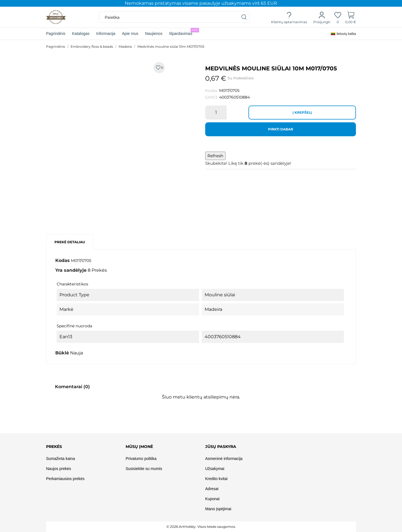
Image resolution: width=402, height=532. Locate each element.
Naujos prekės (59, 469)
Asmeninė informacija (224, 459)
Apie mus (130, 34)
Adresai (212, 489)
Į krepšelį (302, 112)
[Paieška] (244, 17)
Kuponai (212, 499)
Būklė (62, 353)
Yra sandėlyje (71, 270)
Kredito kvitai (216, 479)
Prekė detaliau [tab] (70, 242)
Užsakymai (215, 469)
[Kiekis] (216, 113)
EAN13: (212, 97)
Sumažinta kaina (61, 459)
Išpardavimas (184, 32)
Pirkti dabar (281, 129)
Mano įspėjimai (218, 509)
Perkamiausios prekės (65, 479)
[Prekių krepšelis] (351, 17)
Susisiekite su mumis (144, 469)
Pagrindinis (56, 34)
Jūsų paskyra (221, 447)
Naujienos (154, 34)
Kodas (63, 260)
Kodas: (212, 90)
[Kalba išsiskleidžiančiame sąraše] (343, 34)
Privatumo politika (141, 459)
